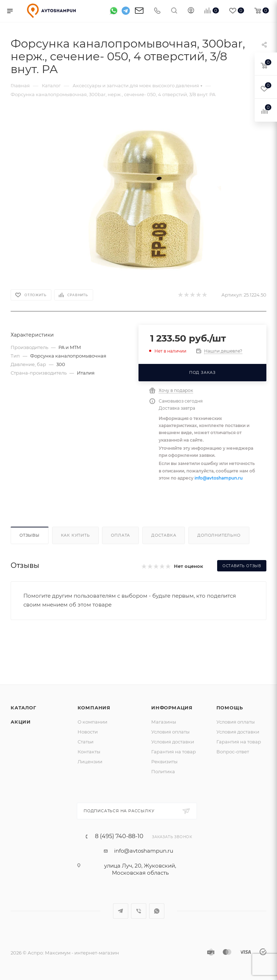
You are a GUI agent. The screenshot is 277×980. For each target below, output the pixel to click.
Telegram (121, 911)
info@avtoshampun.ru (219, 478)
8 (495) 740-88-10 (119, 836)
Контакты (89, 752)
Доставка (164, 535)
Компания (94, 708)
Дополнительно (219, 535)
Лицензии (90, 762)
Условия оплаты (170, 732)
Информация (172, 708)
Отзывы (30, 535)
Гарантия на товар (174, 752)
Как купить (75, 535)
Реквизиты (164, 762)
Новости (88, 732)
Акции (21, 722)
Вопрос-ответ (233, 752)
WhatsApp (157, 911)
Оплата (120, 535)
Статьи (86, 742)
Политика (163, 771)
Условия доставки (173, 742)
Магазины (164, 722)
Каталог (24, 708)
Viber (139, 911)
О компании (92, 722)
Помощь (230, 708)
